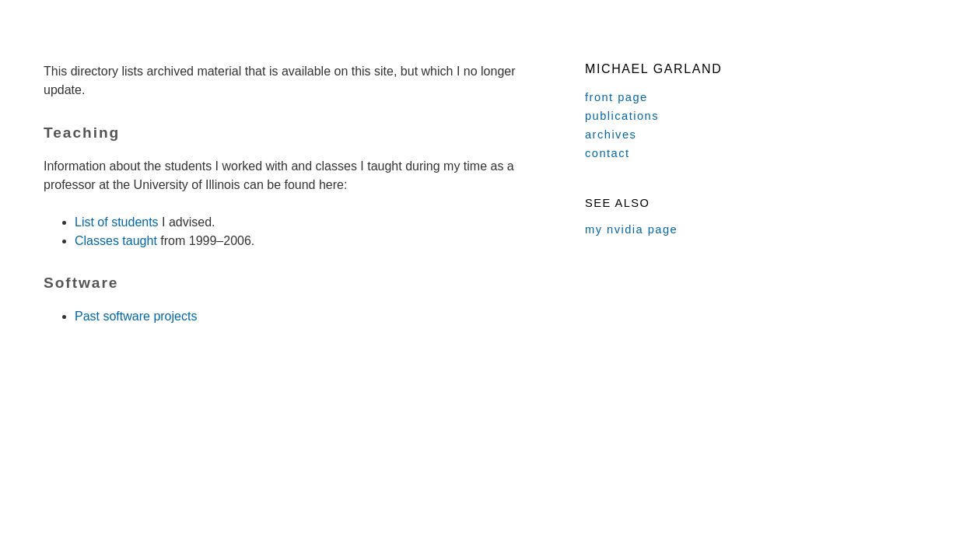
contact (608, 153)
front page (616, 97)
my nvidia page (631, 229)
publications (622, 116)
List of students (117, 222)
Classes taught (116, 241)
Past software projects (136, 316)
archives (611, 135)
